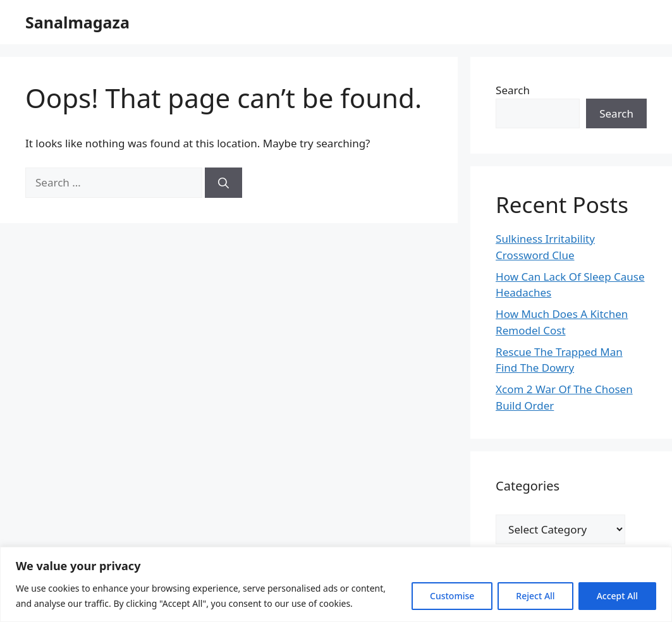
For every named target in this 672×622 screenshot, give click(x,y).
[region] (336, 584)
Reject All (535, 596)
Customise (452, 596)
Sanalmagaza (77, 22)
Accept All (617, 596)
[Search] (223, 183)
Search (513, 90)
